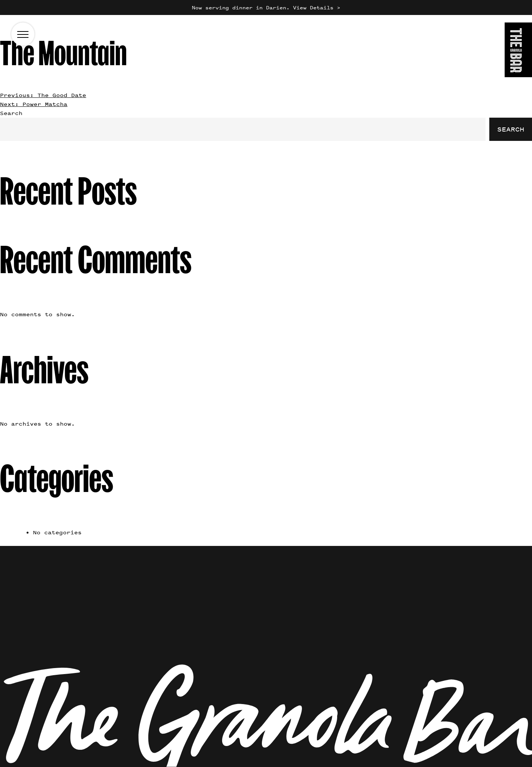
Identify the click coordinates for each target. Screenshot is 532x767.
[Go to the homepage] (518, 51)
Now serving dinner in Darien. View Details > (266, 7)
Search (11, 113)
